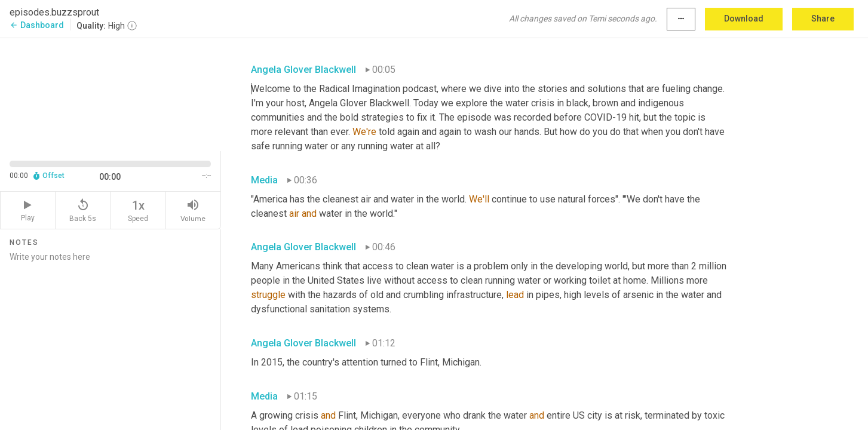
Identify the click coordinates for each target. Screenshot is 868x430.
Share (823, 19)
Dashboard (37, 25)
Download (744, 19)
